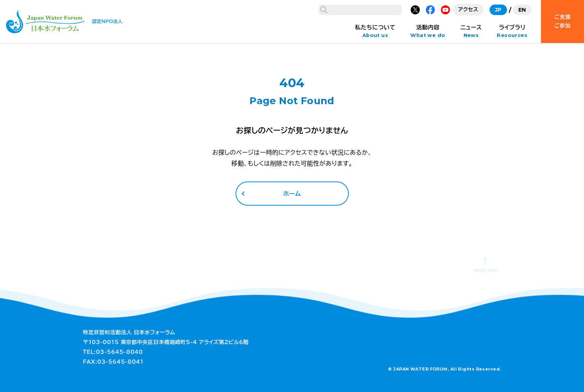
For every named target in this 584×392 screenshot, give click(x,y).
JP (498, 10)
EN (522, 10)
